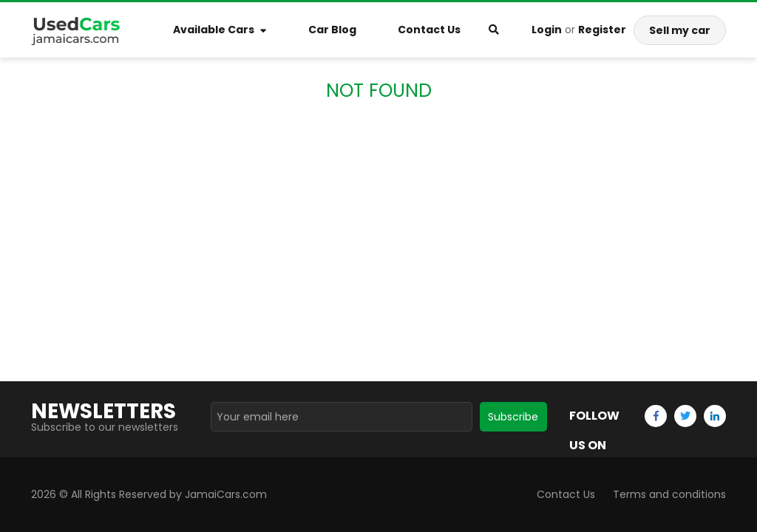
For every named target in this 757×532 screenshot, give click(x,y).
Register (602, 30)
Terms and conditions (669, 494)
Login (547, 30)
